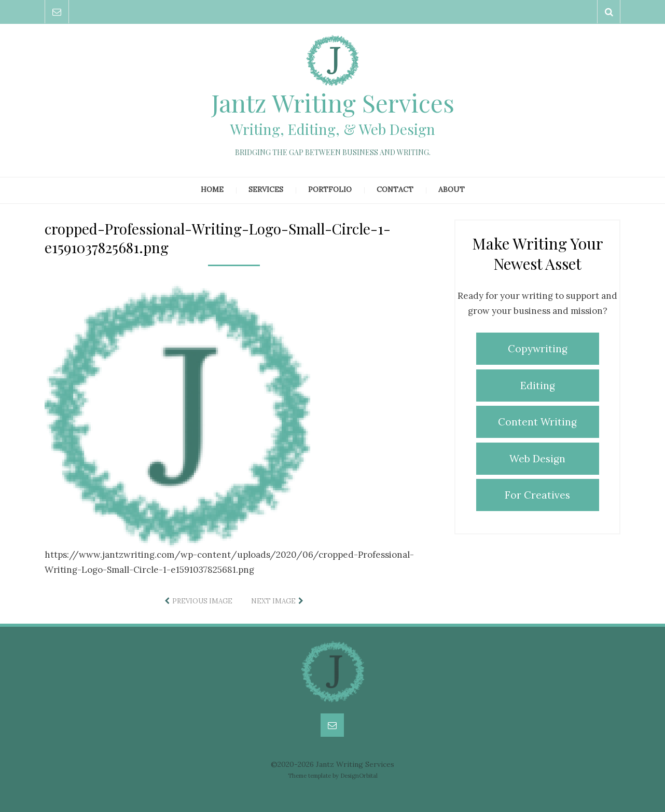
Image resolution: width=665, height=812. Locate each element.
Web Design (537, 459)
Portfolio (330, 189)
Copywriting (538, 349)
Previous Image (202, 601)
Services (266, 189)
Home (212, 189)
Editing (538, 386)
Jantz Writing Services (333, 102)
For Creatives (537, 495)
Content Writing (537, 422)
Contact (395, 189)
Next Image (273, 601)
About (452, 189)
